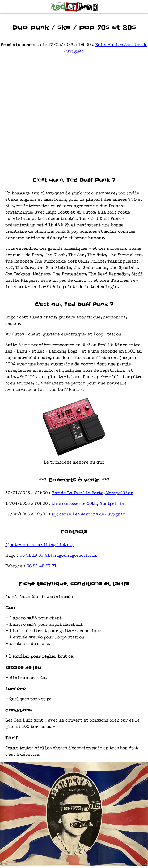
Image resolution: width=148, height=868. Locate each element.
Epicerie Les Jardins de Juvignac (88, 515)
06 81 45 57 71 (42, 567)
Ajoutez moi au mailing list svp (40, 545)
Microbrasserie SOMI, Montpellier (89, 504)
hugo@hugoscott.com (75, 556)
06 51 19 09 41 (35, 556)
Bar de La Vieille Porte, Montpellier (92, 493)
